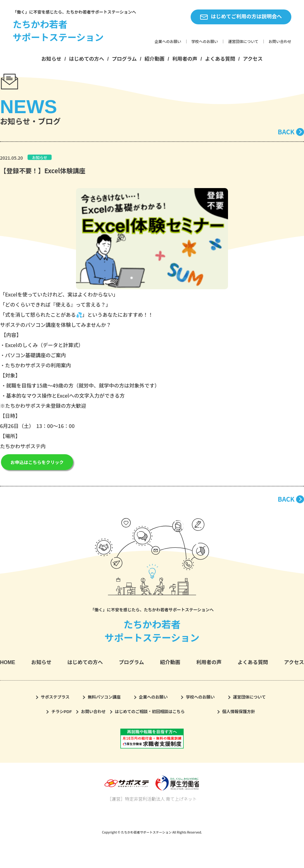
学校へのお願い (205, 42)
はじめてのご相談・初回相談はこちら (150, 712)
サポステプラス (55, 697)
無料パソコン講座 (104, 697)
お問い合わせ (280, 42)
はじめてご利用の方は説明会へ (241, 17)
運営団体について (243, 42)
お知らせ (51, 59)
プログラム (124, 59)
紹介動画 (154, 59)
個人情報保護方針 (239, 712)
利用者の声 (185, 59)
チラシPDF (62, 712)
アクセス (253, 59)
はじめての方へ (87, 59)
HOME (8, 662)
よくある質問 (220, 59)
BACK (286, 132)
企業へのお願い (168, 42)
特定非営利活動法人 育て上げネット (161, 799)
